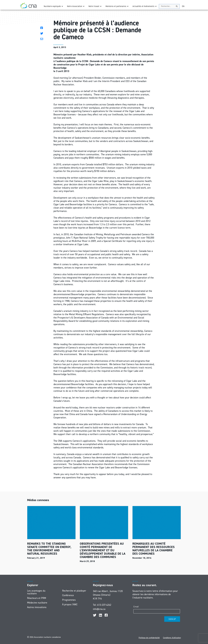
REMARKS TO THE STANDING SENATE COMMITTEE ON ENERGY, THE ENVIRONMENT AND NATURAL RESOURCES (49, 549)
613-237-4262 (104, 605)
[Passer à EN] (183, 6)
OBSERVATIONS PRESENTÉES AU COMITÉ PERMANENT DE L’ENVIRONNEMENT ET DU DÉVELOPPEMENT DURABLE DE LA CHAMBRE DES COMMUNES (103, 550)
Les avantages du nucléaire (36, 592)
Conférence (68, 595)
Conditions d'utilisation (172, 638)
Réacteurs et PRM (37, 598)
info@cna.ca (99, 609)
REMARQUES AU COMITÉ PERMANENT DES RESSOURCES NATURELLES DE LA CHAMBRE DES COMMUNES (154, 549)
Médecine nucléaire (37, 603)
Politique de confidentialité (149, 638)
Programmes (69, 600)
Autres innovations (37, 607)
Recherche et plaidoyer (74, 591)
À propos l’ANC (70, 604)
